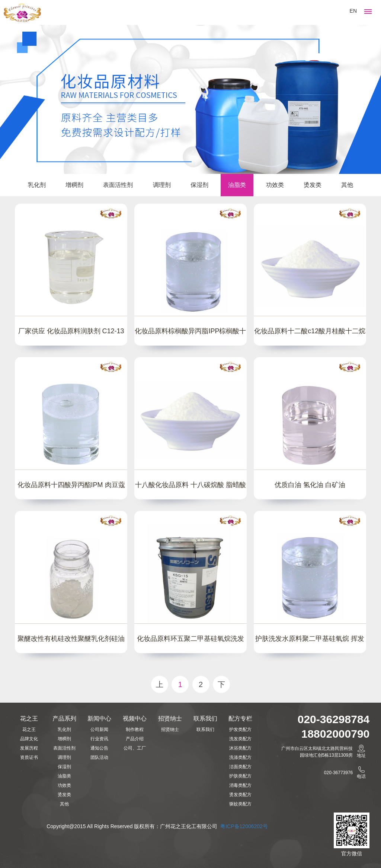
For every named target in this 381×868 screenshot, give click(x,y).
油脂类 (237, 185)
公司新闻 (99, 729)
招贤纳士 (170, 718)
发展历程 (29, 748)
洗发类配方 (240, 739)
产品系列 (64, 718)
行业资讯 (99, 739)
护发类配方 (240, 729)
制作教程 (135, 729)
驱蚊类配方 (240, 804)
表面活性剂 (118, 185)
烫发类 (313, 185)
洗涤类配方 (240, 757)
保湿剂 (199, 185)
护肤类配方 (240, 776)
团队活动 (99, 757)
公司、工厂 (135, 748)
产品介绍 (135, 739)
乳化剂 (37, 185)
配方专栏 (240, 718)
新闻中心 (99, 718)
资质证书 (29, 757)
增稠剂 (74, 185)
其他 (347, 185)
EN (353, 11)
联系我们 (205, 718)
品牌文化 (29, 739)
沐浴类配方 (240, 748)
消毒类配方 (240, 785)
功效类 (275, 185)
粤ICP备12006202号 (245, 826)
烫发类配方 (240, 795)
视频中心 (135, 718)
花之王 (29, 718)
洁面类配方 (240, 767)
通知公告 (99, 748)
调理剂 (162, 185)
